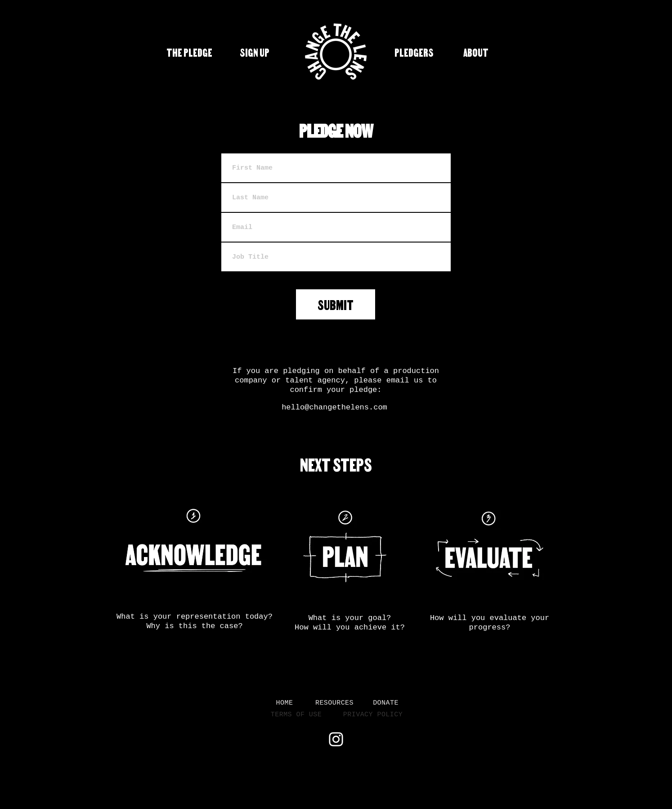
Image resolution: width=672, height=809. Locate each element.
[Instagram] (336, 739)
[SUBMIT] (336, 304)
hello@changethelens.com (334, 407)
